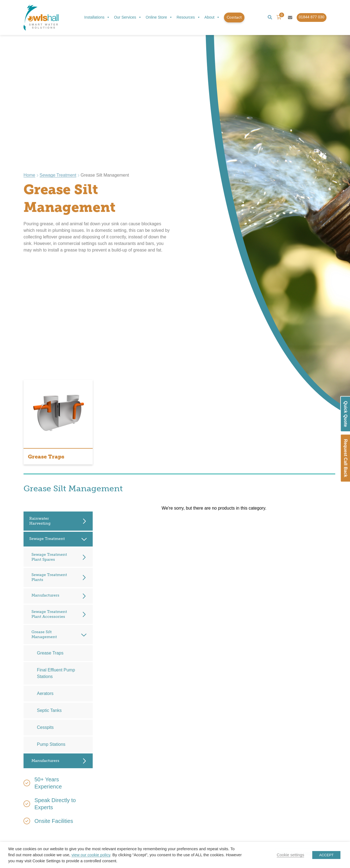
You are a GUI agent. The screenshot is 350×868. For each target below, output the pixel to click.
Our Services (128, 17)
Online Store (159, 17)
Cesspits (45, 727)
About (212, 17)
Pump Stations (51, 744)
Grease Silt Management (44, 634)
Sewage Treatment (58, 175)
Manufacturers (45, 595)
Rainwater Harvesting (40, 521)
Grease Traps (50, 653)
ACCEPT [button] (326, 855)
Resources (189, 17)
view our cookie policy (91, 855)
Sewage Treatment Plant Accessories (49, 614)
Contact (234, 17)
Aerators (45, 693)
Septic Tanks (49, 710)
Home (29, 175)
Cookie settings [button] (290, 855)
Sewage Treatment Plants (49, 577)
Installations (97, 17)
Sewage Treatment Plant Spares (49, 557)
